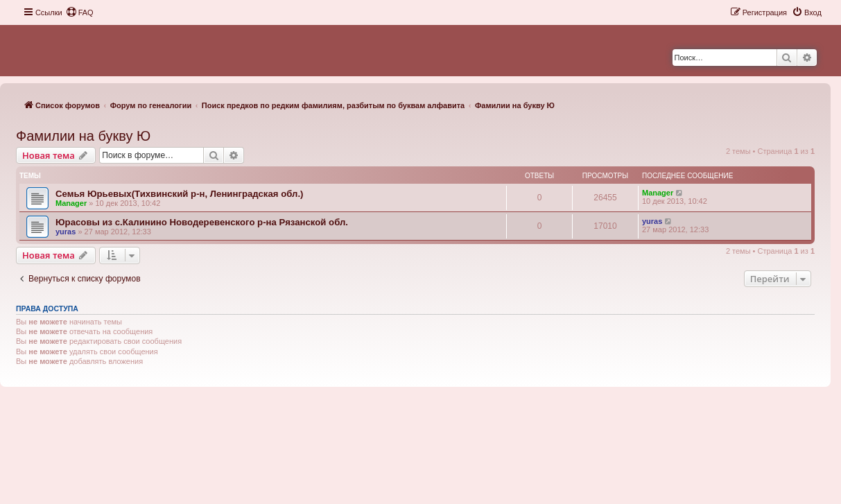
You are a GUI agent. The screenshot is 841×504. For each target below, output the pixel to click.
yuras (66, 232)
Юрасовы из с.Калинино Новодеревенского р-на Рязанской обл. (202, 222)
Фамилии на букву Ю (83, 136)
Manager (71, 203)
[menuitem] (80, 12)
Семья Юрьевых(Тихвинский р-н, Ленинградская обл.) (179, 194)
